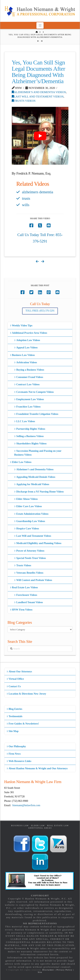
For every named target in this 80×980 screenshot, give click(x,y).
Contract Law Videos (27, 384)
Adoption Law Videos (27, 340)
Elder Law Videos (21, 462)
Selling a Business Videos (29, 436)
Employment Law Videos (29, 399)
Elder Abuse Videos (26, 499)
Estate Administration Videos (31, 514)
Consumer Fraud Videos (29, 377)
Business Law (20, 826)
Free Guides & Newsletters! (23, 724)
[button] (40, 25)
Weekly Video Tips (21, 326)
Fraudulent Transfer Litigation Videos (36, 414)
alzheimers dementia (37, 192)
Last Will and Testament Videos (38, 96)
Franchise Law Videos (27, 407)
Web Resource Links (19, 761)
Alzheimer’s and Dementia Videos (39, 92)
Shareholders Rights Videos (30, 444)
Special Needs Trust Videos (30, 558)
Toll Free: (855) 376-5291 (40, 311)
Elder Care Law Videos (28, 506)
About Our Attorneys (19, 672)
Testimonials (15, 716)
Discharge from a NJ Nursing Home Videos (39, 492)
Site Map (13, 731)
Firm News (14, 754)
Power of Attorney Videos (29, 551)
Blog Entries (14, 709)
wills (26, 205)
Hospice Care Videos (27, 529)
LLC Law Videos (25, 421)
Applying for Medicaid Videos (32, 484)
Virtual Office (15, 679)
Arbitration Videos (26, 362)
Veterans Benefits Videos (29, 573)
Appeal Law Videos (26, 348)
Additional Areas (40, 828)
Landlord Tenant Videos (29, 602)
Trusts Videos (24, 101)
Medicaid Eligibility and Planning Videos (38, 543)
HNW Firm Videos (21, 610)
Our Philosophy (16, 746)
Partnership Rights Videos (30, 429)
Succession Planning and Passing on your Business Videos (38, 453)
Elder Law (38, 826)
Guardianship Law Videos (30, 521)
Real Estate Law (58, 826)
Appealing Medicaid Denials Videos (35, 477)
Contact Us (14, 686)
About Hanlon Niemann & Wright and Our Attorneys (37, 768)
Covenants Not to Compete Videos (34, 392)
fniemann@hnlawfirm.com (26, 805)
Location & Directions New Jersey (26, 694)
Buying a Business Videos (29, 370)
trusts (26, 198)
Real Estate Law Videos (24, 587)
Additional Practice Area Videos (29, 333)
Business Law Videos (22, 355)
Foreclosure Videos (26, 595)
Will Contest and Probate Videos (33, 580)
